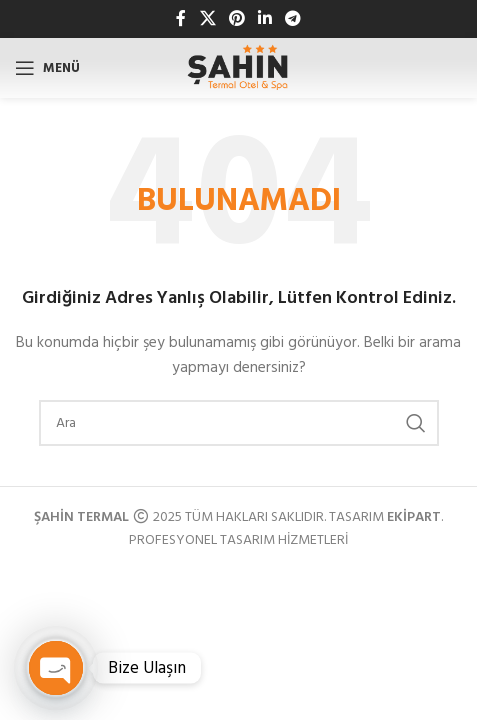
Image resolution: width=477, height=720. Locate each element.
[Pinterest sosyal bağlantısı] (236, 19)
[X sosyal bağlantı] (207, 19)
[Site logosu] (238, 68)
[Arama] (239, 423)
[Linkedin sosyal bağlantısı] (265, 19)
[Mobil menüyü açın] (47, 68)
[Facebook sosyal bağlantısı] (181, 19)
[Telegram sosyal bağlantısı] (293, 19)
